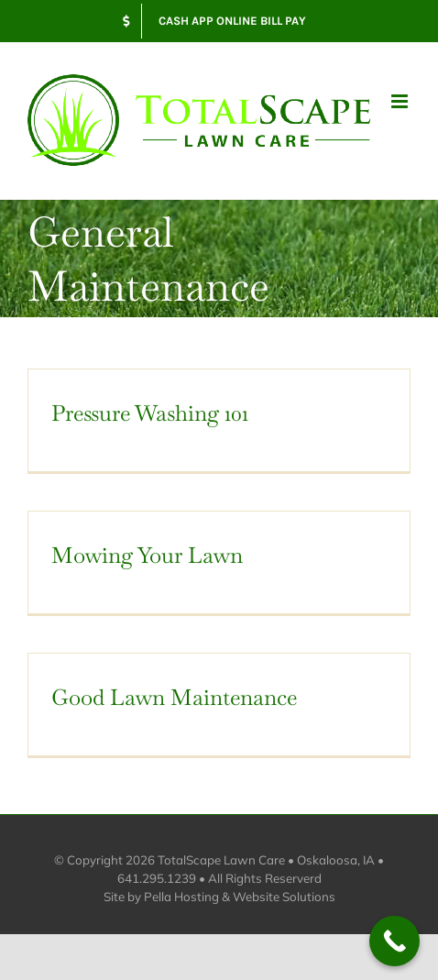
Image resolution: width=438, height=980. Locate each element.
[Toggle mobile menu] (401, 101)
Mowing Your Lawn (147, 555)
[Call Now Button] (394, 941)
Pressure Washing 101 (150, 413)
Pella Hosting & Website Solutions (240, 897)
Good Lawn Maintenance (174, 697)
